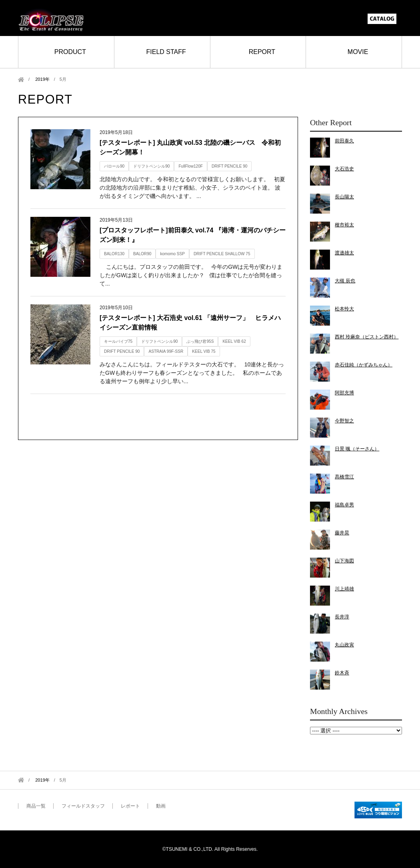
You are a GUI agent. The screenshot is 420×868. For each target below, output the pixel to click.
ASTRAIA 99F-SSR (166, 351)
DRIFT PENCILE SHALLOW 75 (222, 254)
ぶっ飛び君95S (200, 341)
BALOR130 (114, 254)
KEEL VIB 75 (204, 351)
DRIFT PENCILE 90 (229, 166)
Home (21, 79)
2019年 (42, 79)
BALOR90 (142, 254)
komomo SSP (172, 254)
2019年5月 (356, 731)
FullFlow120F (191, 166)
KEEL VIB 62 (234, 341)
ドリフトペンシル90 (151, 166)
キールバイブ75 (118, 341)
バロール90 (114, 166)
